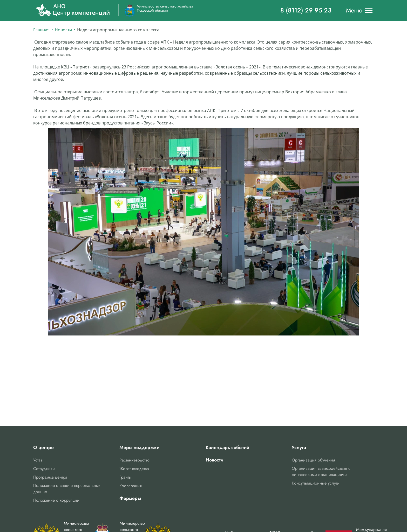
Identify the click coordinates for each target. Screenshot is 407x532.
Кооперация (131, 486)
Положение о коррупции (56, 500)
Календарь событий (227, 447)
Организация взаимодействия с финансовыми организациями (321, 471)
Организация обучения (313, 460)
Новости (63, 30)
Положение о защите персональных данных (67, 489)
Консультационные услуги (316, 483)
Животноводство (134, 469)
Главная (41, 30)
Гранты (125, 477)
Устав (38, 460)
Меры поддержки (139, 447)
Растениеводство (134, 460)
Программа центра (50, 477)
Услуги (299, 447)
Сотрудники (44, 469)
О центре (43, 447)
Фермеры (130, 498)
